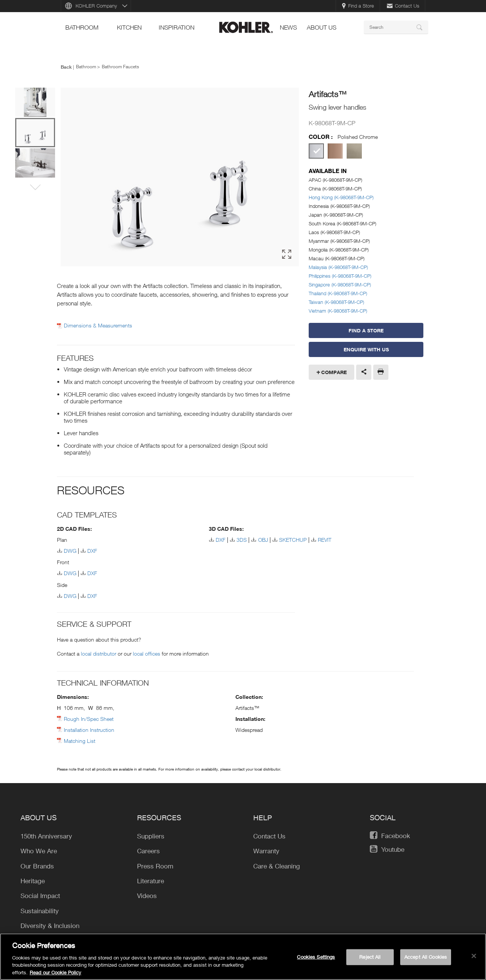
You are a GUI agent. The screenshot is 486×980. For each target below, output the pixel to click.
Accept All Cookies (426, 960)
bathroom (82, 27)
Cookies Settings (316, 960)
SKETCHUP (293, 540)
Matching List (80, 741)
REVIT (325, 540)
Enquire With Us (366, 349)
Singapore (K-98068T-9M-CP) (340, 285)
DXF (92, 551)
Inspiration (177, 27)
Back (66, 67)
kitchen (129, 27)
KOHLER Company (96, 6)
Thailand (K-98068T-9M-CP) (338, 293)
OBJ (263, 540)
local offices (147, 654)
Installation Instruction (89, 730)
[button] (35, 188)
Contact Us (403, 6)
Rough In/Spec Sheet (89, 719)
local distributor (99, 654)
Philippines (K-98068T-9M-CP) (340, 276)
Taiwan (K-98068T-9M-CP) (336, 302)
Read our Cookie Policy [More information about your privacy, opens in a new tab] (55, 976)
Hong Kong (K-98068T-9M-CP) (341, 197)
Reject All (370, 960)
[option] (180, 177)
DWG (70, 551)
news (288, 27)
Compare (334, 372)
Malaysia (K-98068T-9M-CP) (338, 267)
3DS (242, 540)
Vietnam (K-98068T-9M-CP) (338, 311)
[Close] (474, 960)
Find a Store (358, 6)
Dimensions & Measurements (98, 326)
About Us (322, 27)
